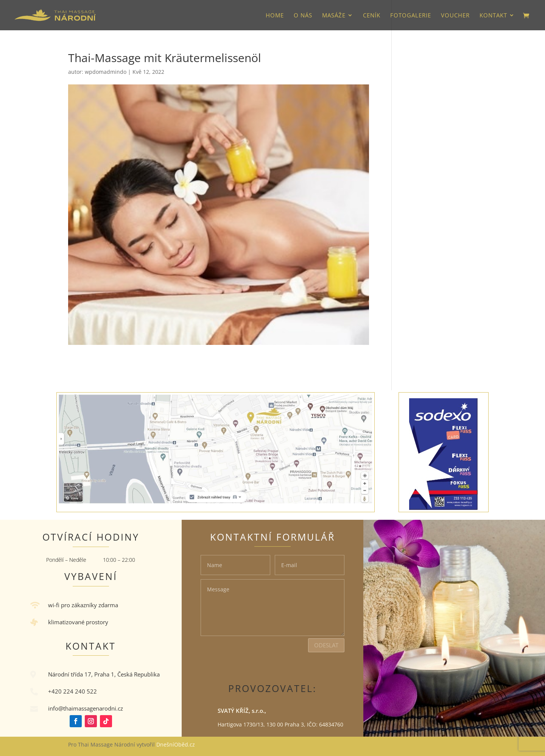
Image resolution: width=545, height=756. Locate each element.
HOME (275, 16)
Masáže (334, 16)
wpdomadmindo (106, 72)
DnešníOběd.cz (176, 744)
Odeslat (326, 645)
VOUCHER (455, 16)
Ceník (372, 16)
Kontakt (493, 16)
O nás (303, 16)
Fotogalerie (411, 16)
